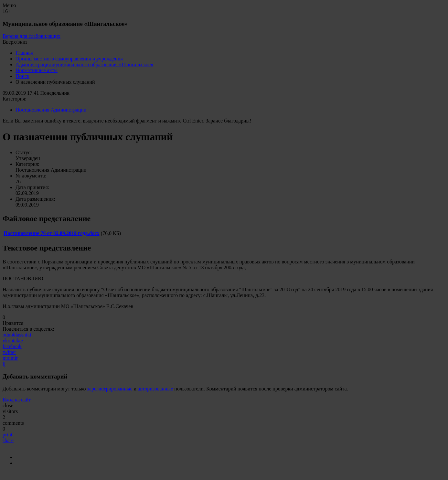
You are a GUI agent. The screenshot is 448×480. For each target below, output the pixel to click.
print (7, 435)
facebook (12, 346)
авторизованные (155, 389)
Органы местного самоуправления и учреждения (69, 59)
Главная (24, 53)
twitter (9, 352)
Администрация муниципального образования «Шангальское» (84, 64)
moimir (10, 358)
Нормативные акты (37, 70)
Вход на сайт (17, 400)
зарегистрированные (110, 389)
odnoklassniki (17, 335)
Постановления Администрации (51, 110)
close (8, 405)
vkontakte (13, 341)
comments (13, 423)
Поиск (22, 76)
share (8, 440)
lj (4, 364)
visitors (10, 411)
